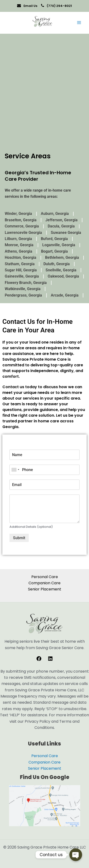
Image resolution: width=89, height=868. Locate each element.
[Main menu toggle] (79, 23)
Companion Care (44, 583)
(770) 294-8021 (59, 6)
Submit (19, 538)
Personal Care (45, 577)
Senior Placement (45, 589)
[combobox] (15, 470)
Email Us (30, 6)
